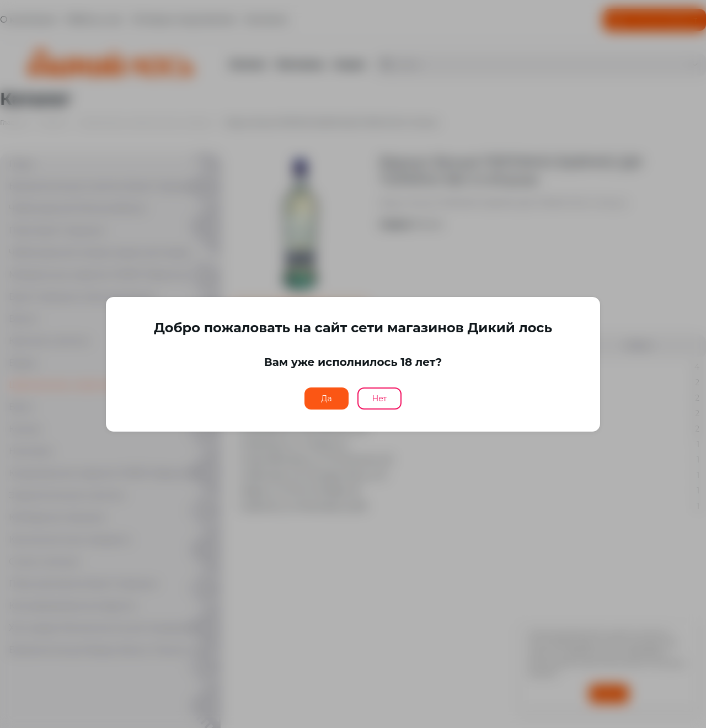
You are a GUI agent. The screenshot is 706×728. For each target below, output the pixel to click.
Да (326, 398)
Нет (379, 398)
